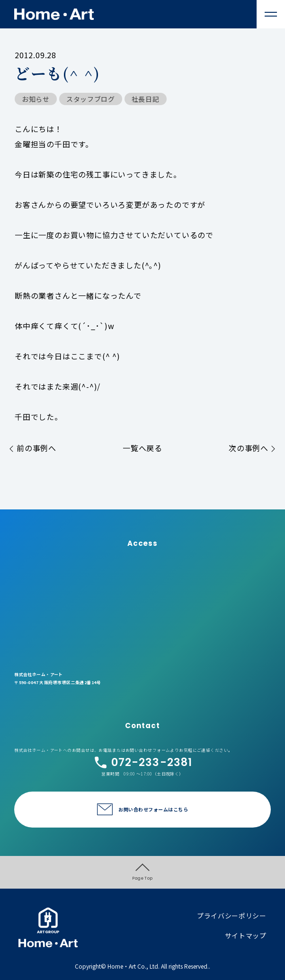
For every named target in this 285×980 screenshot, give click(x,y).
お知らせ (36, 99)
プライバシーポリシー (232, 916)
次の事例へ (252, 448)
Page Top (142, 872)
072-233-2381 (143, 762)
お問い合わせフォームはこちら (153, 809)
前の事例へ (33, 448)
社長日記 (146, 99)
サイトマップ (246, 935)
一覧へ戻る (142, 448)
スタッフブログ (91, 99)
